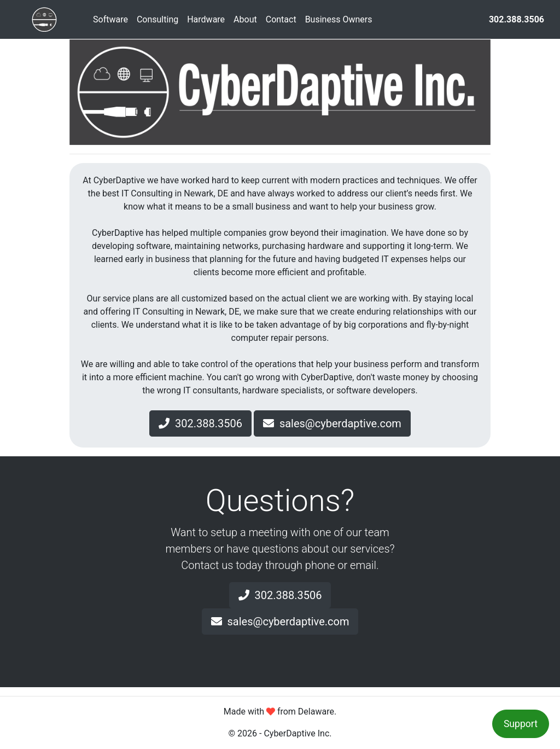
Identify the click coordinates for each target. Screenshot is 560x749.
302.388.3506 (200, 423)
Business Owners (339, 19)
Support (521, 724)
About (245, 19)
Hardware (206, 19)
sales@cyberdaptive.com (332, 423)
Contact (281, 19)
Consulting (157, 19)
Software (110, 19)
